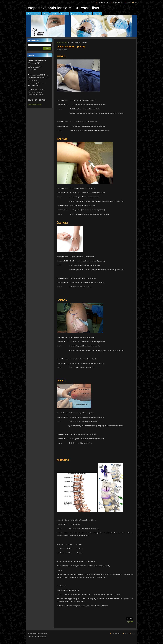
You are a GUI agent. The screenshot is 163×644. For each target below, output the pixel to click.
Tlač (136, 3)
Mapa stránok (118, 3)
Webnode (43, 637)
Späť (129, 622)
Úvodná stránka (104, 3)
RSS (128, 3)
